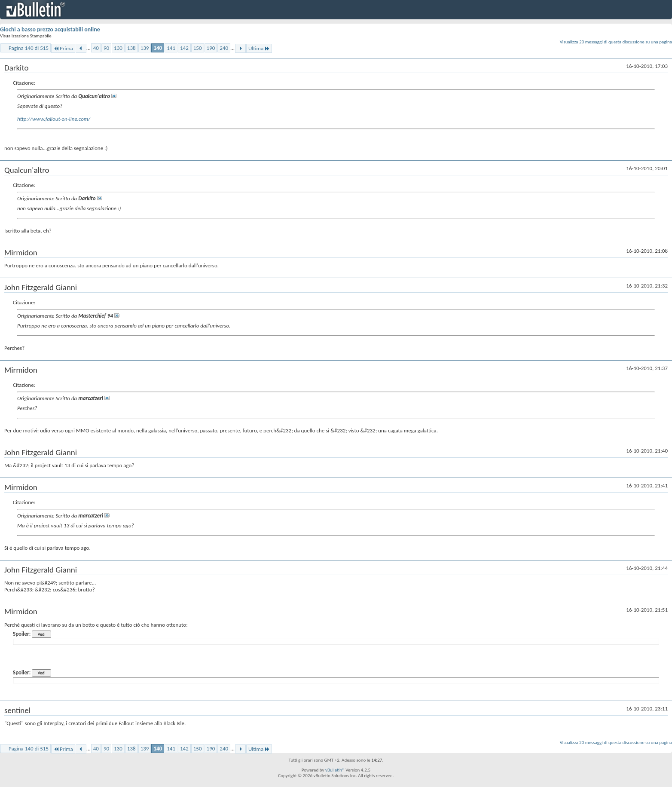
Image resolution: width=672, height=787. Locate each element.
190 (211, 48)
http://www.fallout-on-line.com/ (54, 119)
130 (118, 48)
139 (145, 48)
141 (171, 48)
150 (198, 48)
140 (158, 48)
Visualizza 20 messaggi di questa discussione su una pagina (616, 42)
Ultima (259, 48)
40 (96, 48)
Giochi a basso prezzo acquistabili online (50, 29)
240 (224, 48)
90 (106, 48)
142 (184, 48)
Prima (63, 48)
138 (131, 48)
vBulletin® (335, 770)
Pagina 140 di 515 (29, 48)
